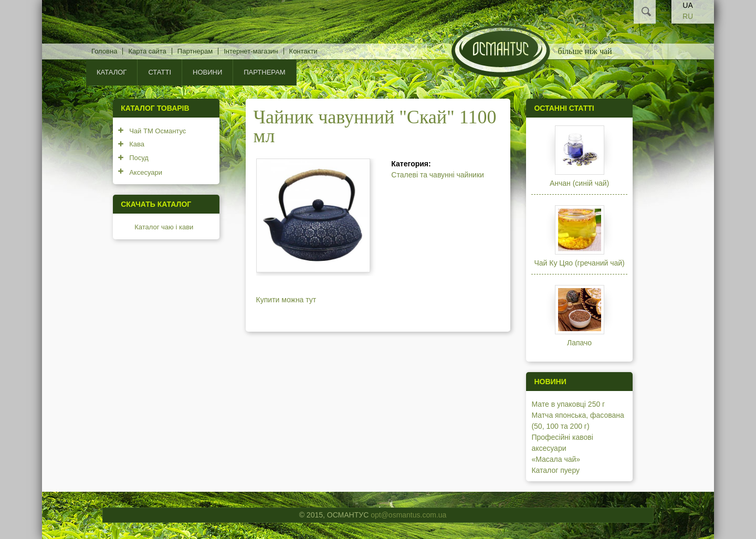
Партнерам (195, 51)
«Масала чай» (556, 459)
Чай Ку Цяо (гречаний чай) (579, 263)
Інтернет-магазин (251, 51)
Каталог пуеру (555, 470)
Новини (207, 72)
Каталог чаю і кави (164, 227)
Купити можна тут (286, 300)
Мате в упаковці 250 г (568, 404)
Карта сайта (147, 51)
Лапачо (579, 343)
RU (688, 16)
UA (687, 5)
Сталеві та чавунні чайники (438, 175)
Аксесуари (146, 172)
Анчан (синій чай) (579, 183)
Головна (104, 51)
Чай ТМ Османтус (157, 131)
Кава (137, 144)
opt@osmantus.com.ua (408, 515)
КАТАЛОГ (112, 72)
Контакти (303, 51)
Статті (160, 72)
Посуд (139, 158)
